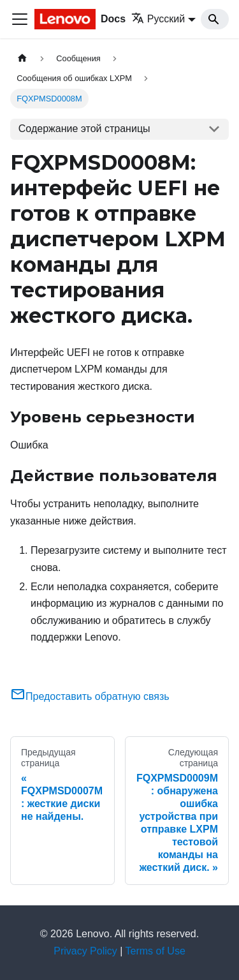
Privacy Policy (85, 951)
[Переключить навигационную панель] (20, 19)
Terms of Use (156, 951)
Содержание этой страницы (84, 129)
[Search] (215, 19)
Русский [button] (158, 19)
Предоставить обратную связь (90, 696)
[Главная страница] (22, 58)
